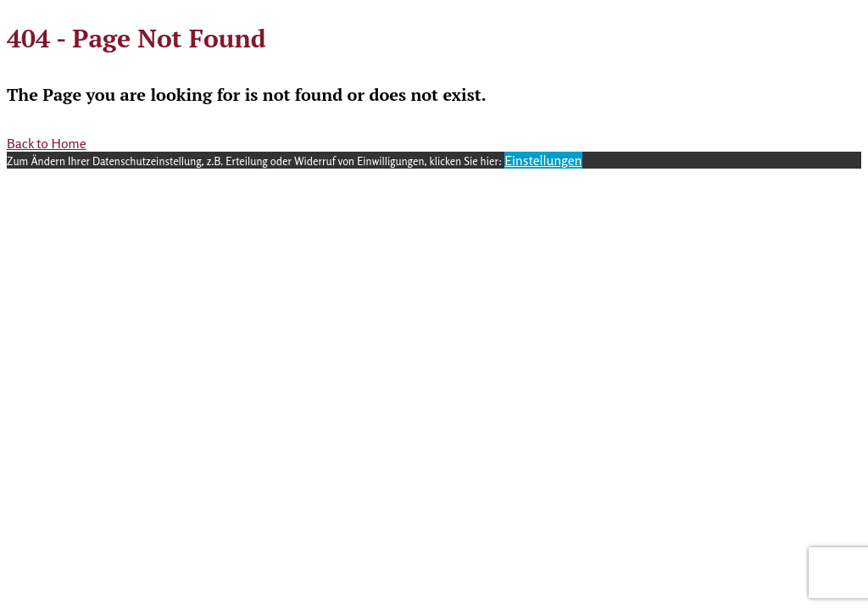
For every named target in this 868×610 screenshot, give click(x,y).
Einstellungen (543, 160)
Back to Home (47, 143)
